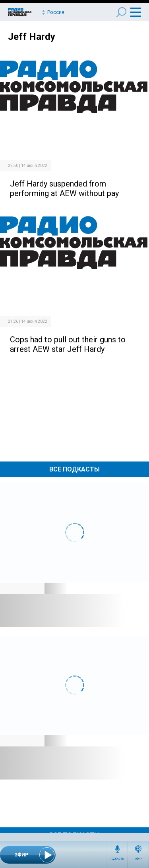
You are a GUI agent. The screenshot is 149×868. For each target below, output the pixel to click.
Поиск (121, 12)
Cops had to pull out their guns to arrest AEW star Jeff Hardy (68, 344)
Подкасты (117, 859)
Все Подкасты (74, 469)
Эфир (138, 859)
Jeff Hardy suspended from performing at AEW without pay (64, 189)
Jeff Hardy (32, 37)
